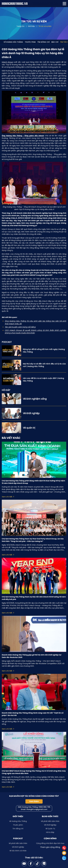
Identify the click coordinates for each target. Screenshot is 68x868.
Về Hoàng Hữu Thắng (13, 42)
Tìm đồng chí (43, 42)
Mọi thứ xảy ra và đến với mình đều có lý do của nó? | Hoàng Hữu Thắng (44, 365)
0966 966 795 (44, 807)
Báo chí (55, 42)
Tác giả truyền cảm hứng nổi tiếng (20, 327)
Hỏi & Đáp (50, 832)
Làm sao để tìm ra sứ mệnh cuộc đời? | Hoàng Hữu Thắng (43, 380)
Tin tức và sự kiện (45, 26)
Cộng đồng (50, 838)
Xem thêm (34, 801)
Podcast (18, 838)
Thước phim (30, 42)
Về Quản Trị (50, 829)
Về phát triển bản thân (50, 821)
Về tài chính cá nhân (18, 851)
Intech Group (7, 62)
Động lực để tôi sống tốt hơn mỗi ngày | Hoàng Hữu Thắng (44, 351)
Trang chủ (20, 26)
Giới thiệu (31, 26)
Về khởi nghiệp (18, 847)
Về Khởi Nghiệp (50, 825)
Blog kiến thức (50, 816)
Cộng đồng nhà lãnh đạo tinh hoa (50, 843)
